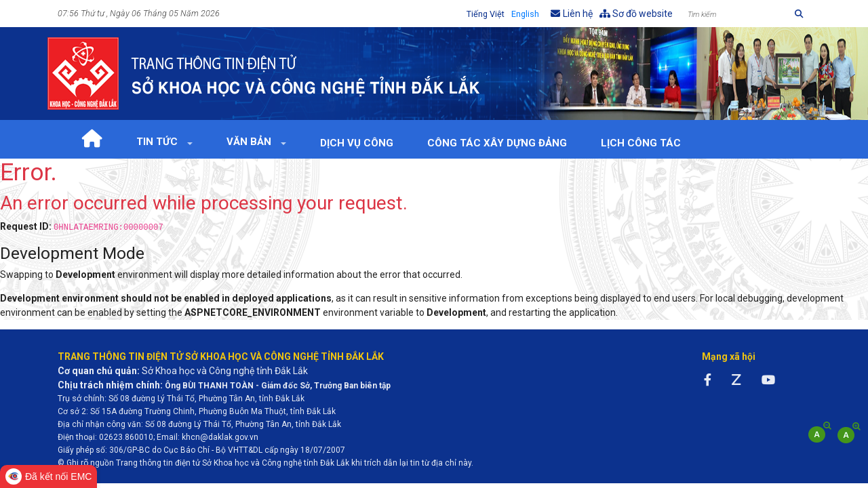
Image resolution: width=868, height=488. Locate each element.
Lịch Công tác (641, 143)
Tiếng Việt (486, 14)
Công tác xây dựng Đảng (497, 143)
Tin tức (158, 142)
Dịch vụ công (357, 143)
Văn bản (250, 142)
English (525, 14)
